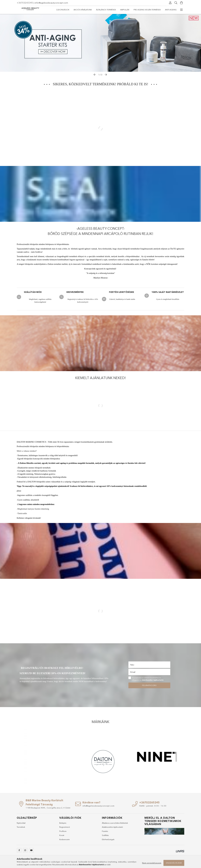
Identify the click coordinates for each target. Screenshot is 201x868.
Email (133, 672)
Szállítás (105, 835)
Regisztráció (65, 827)
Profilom (63, 831)
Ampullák (125, 10)
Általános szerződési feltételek (115, 823)
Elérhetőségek (108, 839)
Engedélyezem (174, 863)
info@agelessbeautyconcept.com (51, 3)
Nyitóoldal (21, 823)
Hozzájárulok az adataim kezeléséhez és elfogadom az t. (148, 679)
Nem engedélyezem (152, 863)
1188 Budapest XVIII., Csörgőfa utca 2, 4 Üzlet (48, 808)
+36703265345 (25, 3)
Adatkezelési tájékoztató (112, 827)
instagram (25, 850)
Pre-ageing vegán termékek (147, 10)
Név (132, 665)
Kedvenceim (64, 839)
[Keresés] (176, 3)
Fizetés (105, 831)
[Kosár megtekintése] (181, 3)
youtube (31, 850)
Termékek (21, 827)
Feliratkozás (149, 685)
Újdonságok (63, 10)
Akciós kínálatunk (83, 10)
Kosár (62, 835)
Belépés (63, 823)
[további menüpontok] (181, 10)
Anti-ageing (171, 10)
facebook (19, 850)
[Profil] (170, 3)
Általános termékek (106, 10)
